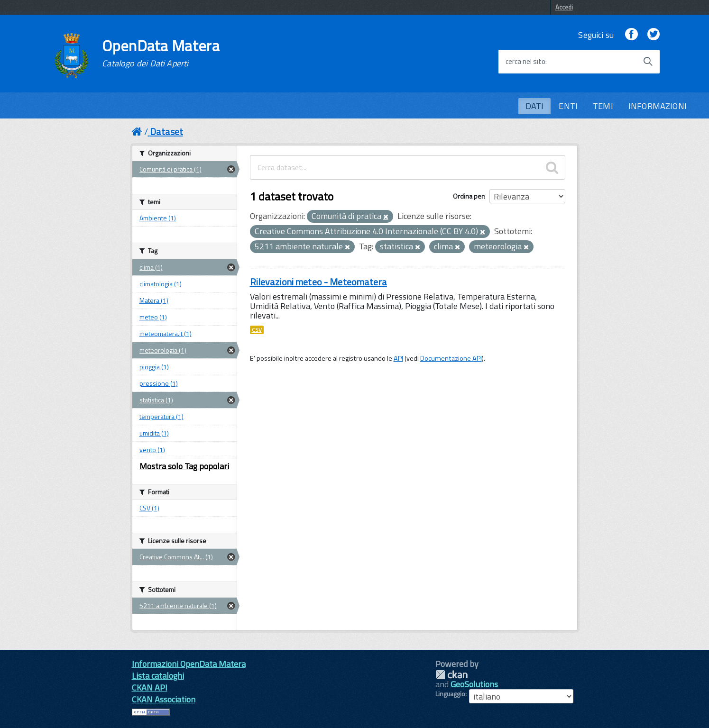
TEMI (603, 106)
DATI (535, 106)
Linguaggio (450, 694)
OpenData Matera (161, 53)
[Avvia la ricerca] (648, 62)
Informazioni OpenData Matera (189, 664)
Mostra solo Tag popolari (184, 466)
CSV (257, 330)
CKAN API (150, 687)
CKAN (451, 675)
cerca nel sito (525, 62)
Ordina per (468, 196)
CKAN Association (164, 699)
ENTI (568, 106)
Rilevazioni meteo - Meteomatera (318, 282)
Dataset (166, 132)
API (398, 358)
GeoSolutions (474, 684)
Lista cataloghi (158, 676)
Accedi (564, 7)
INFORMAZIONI (658, 106)
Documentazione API (451, 358)
